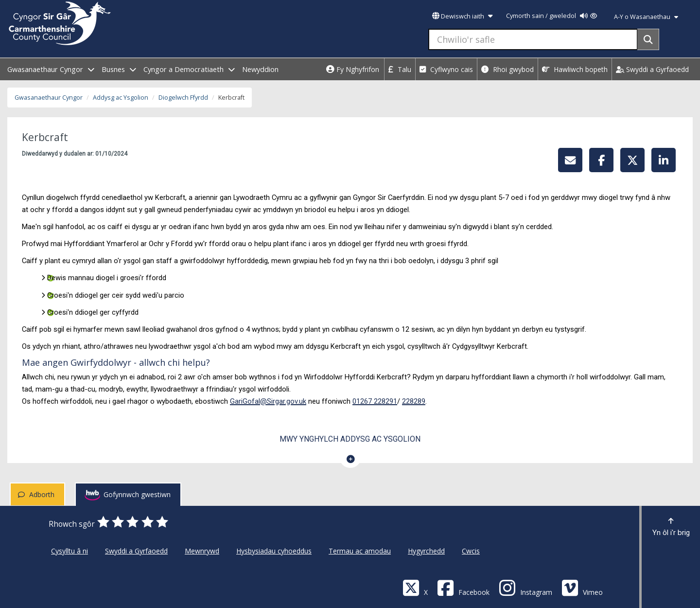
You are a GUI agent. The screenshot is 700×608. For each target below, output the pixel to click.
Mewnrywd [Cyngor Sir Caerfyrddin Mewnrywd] (202, 551)
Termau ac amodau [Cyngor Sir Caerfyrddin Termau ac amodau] (360, 551)
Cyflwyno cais (446, 69)
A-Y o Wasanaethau (646, 17)
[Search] (648, 39)
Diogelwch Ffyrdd (183, 98)
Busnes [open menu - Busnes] (119, 69)
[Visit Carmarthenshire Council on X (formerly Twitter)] (415, 587)
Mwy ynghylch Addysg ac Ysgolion (350, 439)
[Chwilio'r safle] (533, 39)
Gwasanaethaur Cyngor (49, 98)
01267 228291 (375, 401)
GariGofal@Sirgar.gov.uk (268, 401)
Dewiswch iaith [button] (462, 16)
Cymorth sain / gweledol (551, 16)
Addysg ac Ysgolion (121, 98)
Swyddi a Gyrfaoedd (652, 69)
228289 (414, 401)
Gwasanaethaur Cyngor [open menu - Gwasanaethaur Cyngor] (51, 69)
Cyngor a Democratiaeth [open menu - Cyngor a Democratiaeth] (189, 69)
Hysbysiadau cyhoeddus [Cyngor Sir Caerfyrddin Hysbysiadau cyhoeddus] (274, 551)
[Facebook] (463, 587)
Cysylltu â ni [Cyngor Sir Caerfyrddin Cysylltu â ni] (70, 551)
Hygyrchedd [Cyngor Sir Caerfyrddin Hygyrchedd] (426, 551)
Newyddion (260, 69)
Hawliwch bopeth (575, 69)
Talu (400, 69)
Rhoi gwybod (507, 69)
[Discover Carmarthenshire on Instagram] (525, 587)
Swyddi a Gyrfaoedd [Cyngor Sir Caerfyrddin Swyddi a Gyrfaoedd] (136, 551)
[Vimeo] (582, 587)
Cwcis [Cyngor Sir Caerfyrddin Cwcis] (471, 551)
